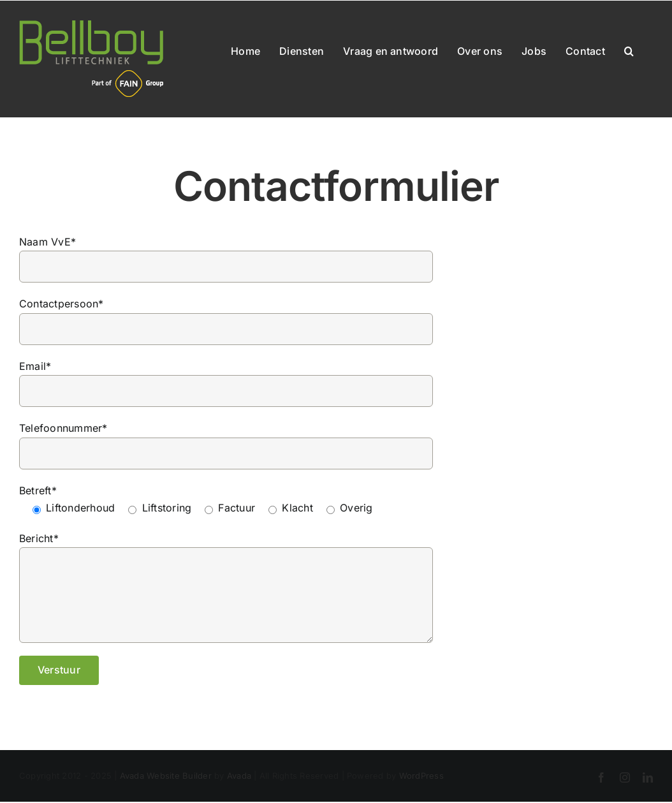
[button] (629, 48)
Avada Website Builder (166, 776)
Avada (239, 776)
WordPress (421, 776)
